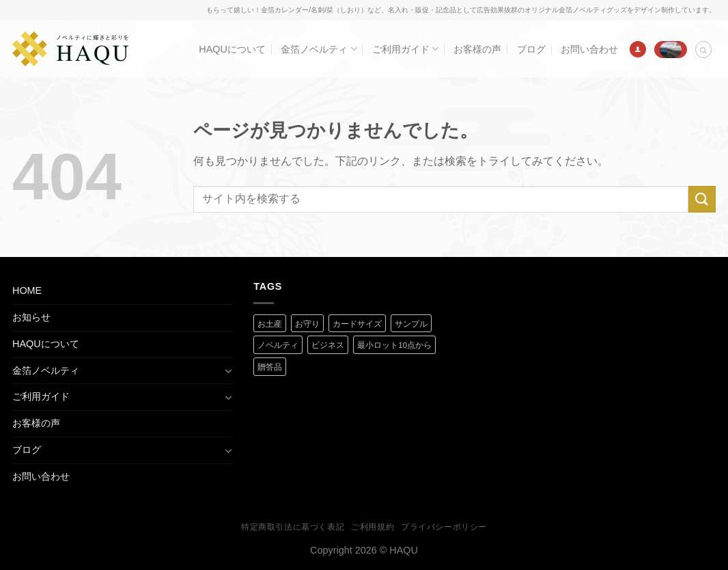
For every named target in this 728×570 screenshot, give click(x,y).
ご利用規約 (373, 527)
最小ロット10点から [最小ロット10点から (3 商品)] (394, 345)
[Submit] (702, 199)
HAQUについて (232, 49)
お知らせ (31, 317)
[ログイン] (638, 49)
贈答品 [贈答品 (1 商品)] (270, 367)
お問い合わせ (589, 49)
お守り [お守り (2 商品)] (307, 324)
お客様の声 (477, 49)
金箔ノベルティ (319, 49)
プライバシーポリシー (444, 527)
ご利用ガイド (405, 49)
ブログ (531, 49)
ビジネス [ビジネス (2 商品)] (328, 345)
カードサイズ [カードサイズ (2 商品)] (357, 324)
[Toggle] (228, 370)
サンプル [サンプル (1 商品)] (411, 324)
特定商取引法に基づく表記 (293, 527)
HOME (27, 290)
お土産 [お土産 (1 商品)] (270, 324)
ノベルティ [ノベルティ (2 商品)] (278, 345)
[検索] (703, 50)
